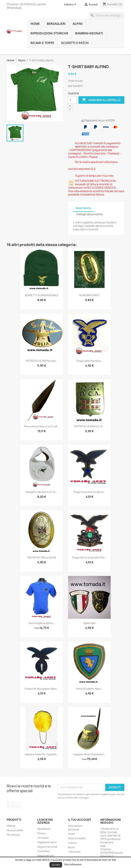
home (35, 24)
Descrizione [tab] (83, 208)
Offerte (11, 826)
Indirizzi (72, 843)
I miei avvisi (74, 852)
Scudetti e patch (75, 43)
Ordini (72, 834)
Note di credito (77, 838)
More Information (73, 864)
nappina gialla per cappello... (42, 754)
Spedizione (44, 829)
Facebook (10, 805)
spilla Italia (89, 623)
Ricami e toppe (42, 43)
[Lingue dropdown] (71, 5)
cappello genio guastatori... (89, 754)
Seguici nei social (47, 847)
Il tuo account (80, 820)
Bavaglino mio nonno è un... (42, 492)
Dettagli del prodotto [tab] (90, 214)
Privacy (42, 833)
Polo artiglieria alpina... (42, 623)
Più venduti (13, 835)
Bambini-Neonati (89, 33)
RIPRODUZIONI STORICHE (49, 33)
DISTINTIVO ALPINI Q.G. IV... (89, 426)
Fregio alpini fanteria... (89, 361)
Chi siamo (43, 838)
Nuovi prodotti (15, 830)
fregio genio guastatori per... (89, 558)
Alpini (78, 24)
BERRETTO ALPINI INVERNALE (42, 295)
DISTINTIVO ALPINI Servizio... (42, 361)
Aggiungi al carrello (101, 100)
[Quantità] (72, 100)
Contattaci (44, 851)
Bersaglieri (56, 24)
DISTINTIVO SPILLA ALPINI (42, 558)
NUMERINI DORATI (89, 295)
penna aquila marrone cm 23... (42, 426)
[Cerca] (107, 15)
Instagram (18, 805)
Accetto (56, 865)
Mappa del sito (46, 856)
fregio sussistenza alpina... (89, 492)
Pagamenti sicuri (47, 842)
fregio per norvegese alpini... (42, 689)
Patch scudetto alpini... (89, 689)
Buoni (71, 847)
